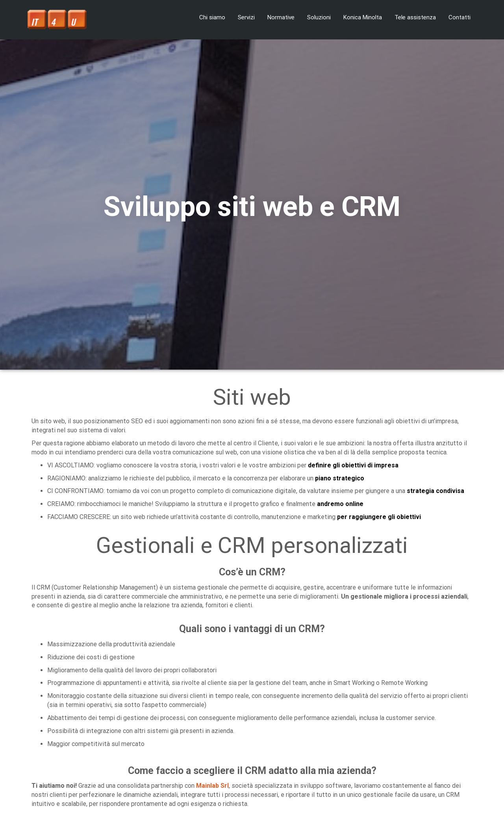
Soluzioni (319, 17)
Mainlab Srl (212, 786)
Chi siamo (212, 17)
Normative (281, 17)
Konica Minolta (363, 17)
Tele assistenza (415, 17)
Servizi (246, 17)
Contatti (460, 17)
